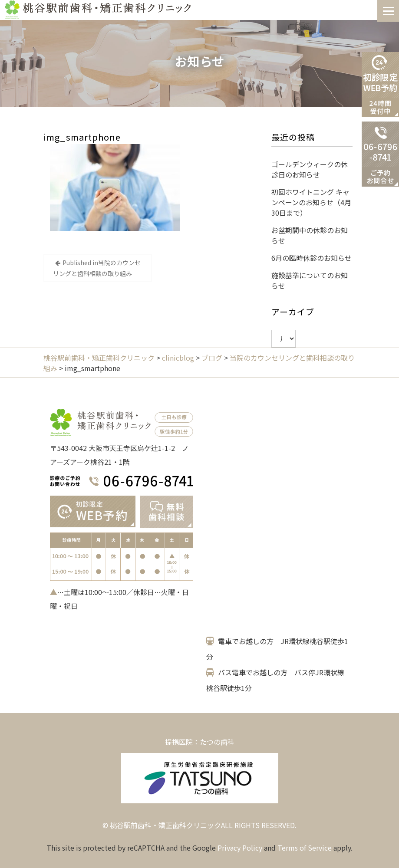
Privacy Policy (240, 848)
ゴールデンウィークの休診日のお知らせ (310, 169)
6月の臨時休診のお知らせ (312, 258)
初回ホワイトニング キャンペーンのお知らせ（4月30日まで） (311, 202)
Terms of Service (305, 848)
